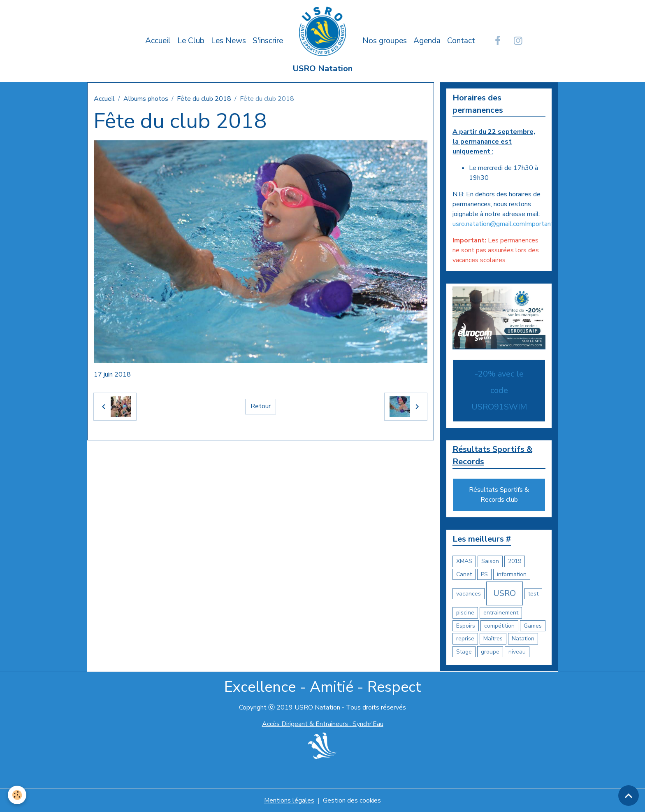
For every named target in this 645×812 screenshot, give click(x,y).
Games (533, 626)
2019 (515, 562)
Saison (490, 562)
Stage (464, 652)
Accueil (158, 41)
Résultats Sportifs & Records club (499, 495)
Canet (464, 574)
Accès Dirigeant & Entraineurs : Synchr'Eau (322, 724)
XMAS (464, 562)
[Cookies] (17, 795)
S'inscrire (268, 41)
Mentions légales (289, 800)
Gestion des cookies (352, 800)
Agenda (427, 41)
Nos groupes (385, 41)
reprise (465, 639)
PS (484, 574)
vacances (469, 594)
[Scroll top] (629, 796)
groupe (490, 652)
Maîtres (493, 639)
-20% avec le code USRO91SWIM (499, 390)
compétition (499, 626)
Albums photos (146, 99)
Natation (523, 639)
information (512, 574)
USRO (505, 594)
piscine (465, 613)
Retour (261, 407)
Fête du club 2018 (204, 99)
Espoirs (466, 626)
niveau (517, 652)
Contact (461, 41)
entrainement (501, 613)
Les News (229, 41)
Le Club (191, 41)
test (533, 594)
